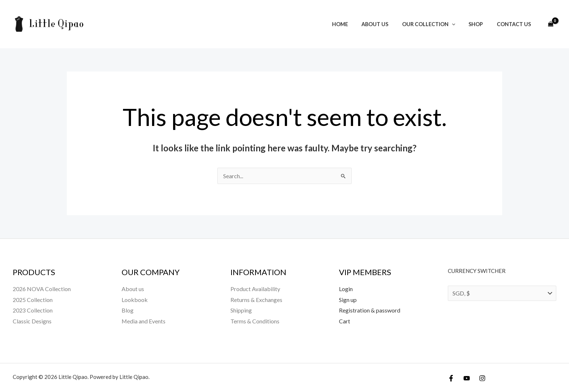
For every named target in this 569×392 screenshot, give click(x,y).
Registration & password (370, 310)
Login (346, 289)
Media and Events (144, 321)
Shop (480, 24)
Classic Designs (32, 321)
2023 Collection (33, 310)
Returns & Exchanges (256, 300)
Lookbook (135, 300)
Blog (128, 310)
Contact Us (515, 24)
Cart (345, 321)
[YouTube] (467, 378)
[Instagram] (482, 378)
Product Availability (255, 289)
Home (354, 24)
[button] (460, 24)
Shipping (241, 310)
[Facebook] (451, 378)
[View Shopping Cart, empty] (550, 24)
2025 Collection (33, 300)
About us (386, 24)
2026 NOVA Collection (42, 289)
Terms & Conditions (255, 321)
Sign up (348, 300)
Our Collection (436, 24)
